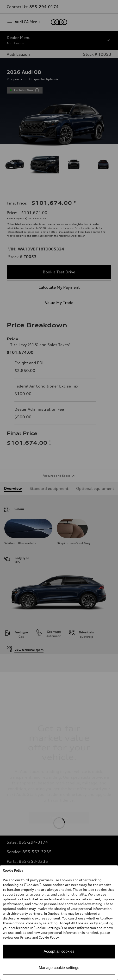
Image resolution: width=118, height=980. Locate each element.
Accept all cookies (59, 951)
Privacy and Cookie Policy (39, 937)
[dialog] (59, 923)
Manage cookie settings (59, 968)
